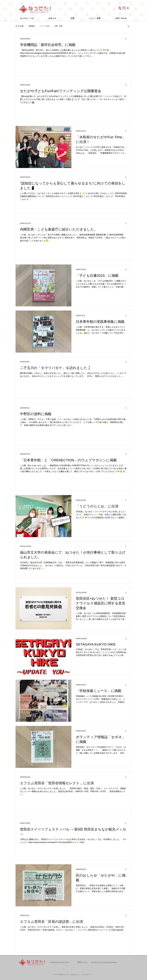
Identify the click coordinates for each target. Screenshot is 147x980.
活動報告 (32, 26)
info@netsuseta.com (60, 962)
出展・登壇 (58, 26)
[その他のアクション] (127, 39)
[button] (128, 26)
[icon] (128, 8)
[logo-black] (120, 8)
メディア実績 (45, 26)
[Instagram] (124, 8)
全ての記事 (19, 26)
